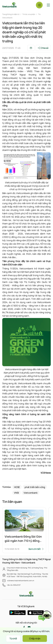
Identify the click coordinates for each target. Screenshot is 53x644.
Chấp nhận (35, 639)
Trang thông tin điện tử (11, 14)
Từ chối (13, 639)
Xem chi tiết (35, 549)
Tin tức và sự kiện (29, 14)
